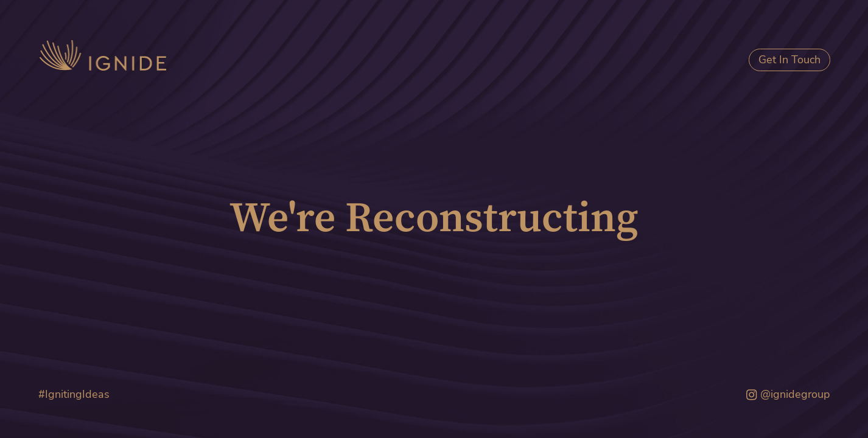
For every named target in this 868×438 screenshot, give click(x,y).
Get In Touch (789, 60)
